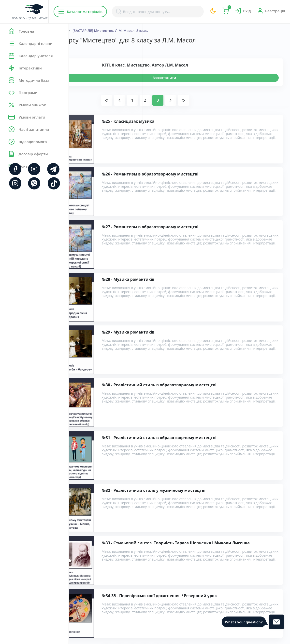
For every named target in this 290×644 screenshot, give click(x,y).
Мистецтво (107, 31)
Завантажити (199, 78)
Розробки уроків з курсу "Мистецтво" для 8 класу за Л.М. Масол (144, 548)
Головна (83, 31)
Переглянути (97, 78)
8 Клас (129, 31)
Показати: (85, 49)
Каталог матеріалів (100, 12)
